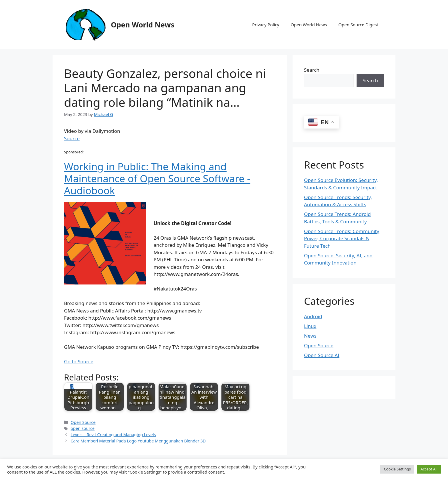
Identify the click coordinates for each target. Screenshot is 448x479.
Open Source (83, 422)
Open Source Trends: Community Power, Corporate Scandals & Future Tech (342, 239)
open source (83, 428)
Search (312, 70)
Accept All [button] (429, 469)
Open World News (143, 25)
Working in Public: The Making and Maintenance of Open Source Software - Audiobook (157, 178)
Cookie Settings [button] (397, 469)
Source (72, 138)
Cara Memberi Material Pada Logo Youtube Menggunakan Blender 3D (138, 441)
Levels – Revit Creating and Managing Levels (113, 435)
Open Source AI (322, 355)
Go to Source (79, 361)
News (310, 336)
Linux (310, 326)
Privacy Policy (266, 25)
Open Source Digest (358, 25)
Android (313, 316)
